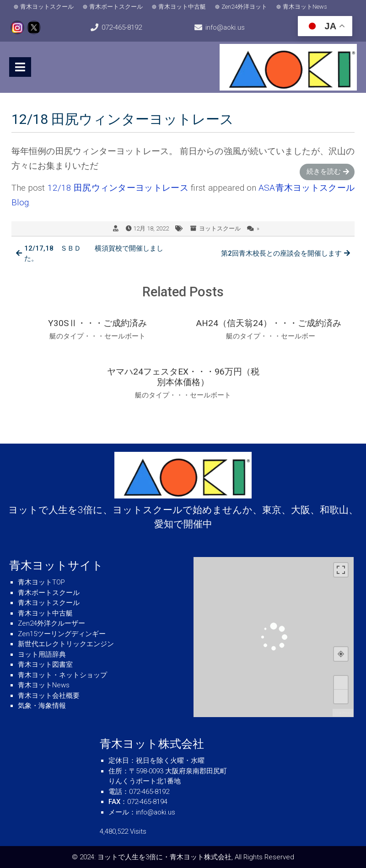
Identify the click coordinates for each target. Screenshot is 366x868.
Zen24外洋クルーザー (51, 623)
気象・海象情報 (42, 706)
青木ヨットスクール (47, 7)
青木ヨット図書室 (45, 664)
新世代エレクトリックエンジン (66, 644)
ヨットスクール (220, 228)
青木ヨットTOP (41, 582)
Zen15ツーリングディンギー (62, 634)
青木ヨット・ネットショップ (62, 675)
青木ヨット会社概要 (49, 696)
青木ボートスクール (116, 7)
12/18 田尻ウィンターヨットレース (118, 188)
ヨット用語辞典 (42, 654)
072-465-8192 (122, 27)
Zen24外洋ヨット (244, 7)
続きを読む (324, 171)
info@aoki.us (225, 27)
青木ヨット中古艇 (182, 7)
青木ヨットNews (305, 7)
